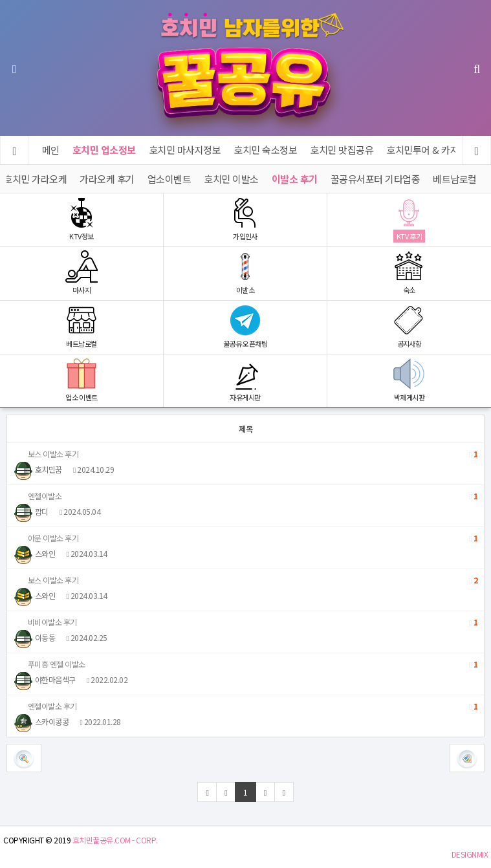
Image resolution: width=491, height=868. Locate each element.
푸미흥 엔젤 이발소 (245, 664)
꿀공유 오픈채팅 (245, 326)
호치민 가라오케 (35, 179)
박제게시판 (409, 380)
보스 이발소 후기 (245, 454)
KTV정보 (82, 219)
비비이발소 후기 (245, 622)
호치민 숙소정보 (266, 150)
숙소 (409, 273)
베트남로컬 (455, 179)
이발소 (245, 273)
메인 (51, 150)
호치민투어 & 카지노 (428, 150)
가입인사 (245, 219)
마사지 (82, 273)
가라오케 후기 (107, 179)
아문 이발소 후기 (245, 538)
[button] (467, 758)
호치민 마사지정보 (185, 150)
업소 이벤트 (82, 380)
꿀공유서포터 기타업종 (376, 179)
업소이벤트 (169, 179)
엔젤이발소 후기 (245, 706)
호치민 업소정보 (104, 150)
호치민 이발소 (231, 179)
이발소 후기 (295, 179)
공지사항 (409, 326)
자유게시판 (245, 380)
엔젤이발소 (245, 496)
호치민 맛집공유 (342, 150)
